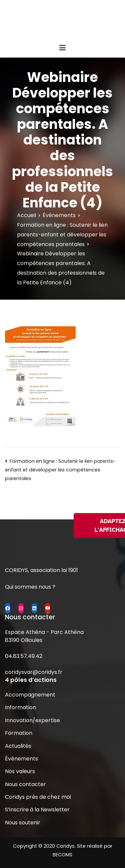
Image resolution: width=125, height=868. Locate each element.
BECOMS (62, 855)
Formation (19, 733)
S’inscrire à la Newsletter (37, 810)
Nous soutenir (23, 823)
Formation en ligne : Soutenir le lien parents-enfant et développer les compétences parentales (60, 470)
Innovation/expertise (32, 720)
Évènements (21, 759)
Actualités (18, 746)
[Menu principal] (62, 48)
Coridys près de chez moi (38, 797)
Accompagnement (30, 695)
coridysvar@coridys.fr (34, 672)
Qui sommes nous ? (30, 587)
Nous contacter (25, 784)
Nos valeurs (20, 771)
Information (20, 707)
